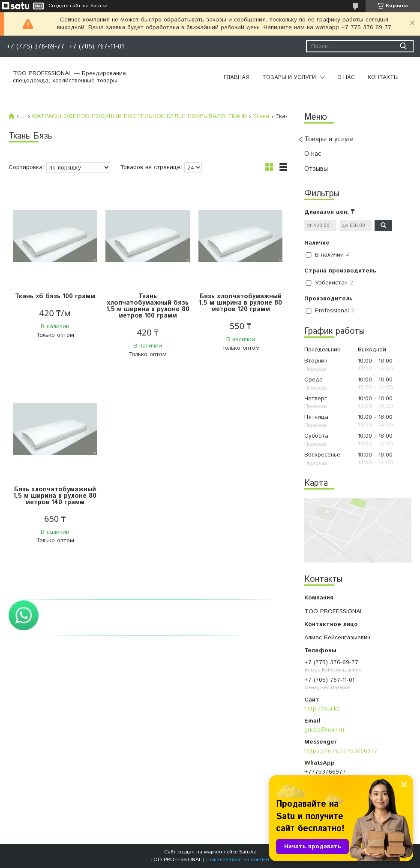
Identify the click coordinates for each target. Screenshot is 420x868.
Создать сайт (64, 6)
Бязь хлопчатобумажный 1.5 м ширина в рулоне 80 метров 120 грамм (240, 303)
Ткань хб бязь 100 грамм (55, 296)
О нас (346, 77)
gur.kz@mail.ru (324, 730)
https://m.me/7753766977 (341, 751)
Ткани (261, 116)
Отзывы (316, 169)
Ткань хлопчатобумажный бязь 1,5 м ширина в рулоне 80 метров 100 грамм (148, 306)
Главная (237, 77)
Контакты (383, 77)
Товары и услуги (289, 77)
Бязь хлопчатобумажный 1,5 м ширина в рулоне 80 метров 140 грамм (55, 496)
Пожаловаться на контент (238, 860)
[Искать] (403, 46)
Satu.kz (248, 852)
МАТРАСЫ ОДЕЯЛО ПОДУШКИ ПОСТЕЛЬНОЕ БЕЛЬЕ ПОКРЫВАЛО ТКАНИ (139, 116)
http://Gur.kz (322, 709)
